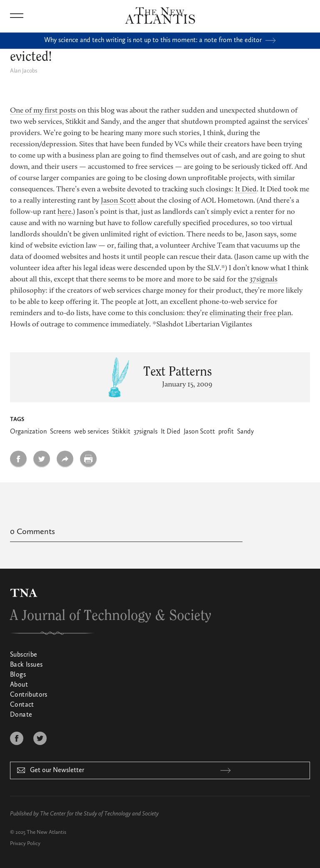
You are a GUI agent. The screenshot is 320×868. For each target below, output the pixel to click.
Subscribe (24, 655)
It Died (246, 190)
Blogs (18, 675)
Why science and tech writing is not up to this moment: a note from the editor (160, 40)
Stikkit (121, 432)
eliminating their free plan (250, 314)
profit (226, 432)
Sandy (245, 432)
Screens (60, 432)
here (64, 212)
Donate (21, 715)
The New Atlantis (46, 832)
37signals (264, 280)
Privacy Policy (25, 844)
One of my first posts (43, 111)
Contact (22, 705)
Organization (28, 432)
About (19, 685)
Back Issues (26, 665)
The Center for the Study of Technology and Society (99, 814)
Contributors (29, 695)
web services (91, 432)
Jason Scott (118, 201)
